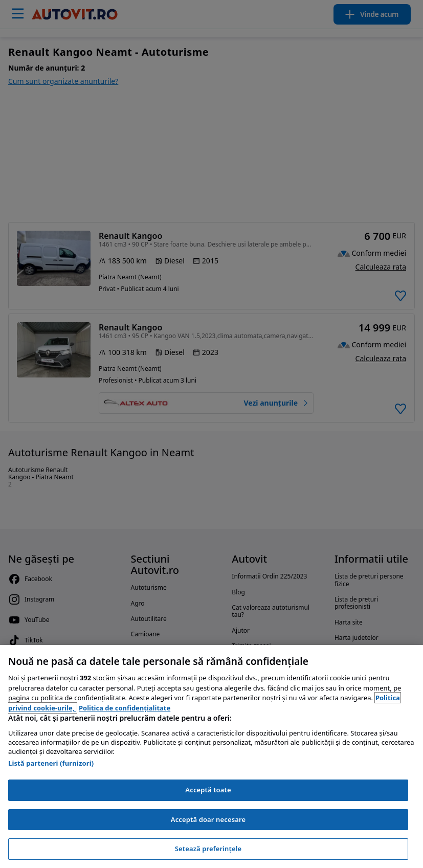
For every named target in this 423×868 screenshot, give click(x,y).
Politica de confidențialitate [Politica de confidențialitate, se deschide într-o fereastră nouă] (125, 708)
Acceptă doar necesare (208, 819)
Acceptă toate (208, 790)
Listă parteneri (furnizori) (51, 763)
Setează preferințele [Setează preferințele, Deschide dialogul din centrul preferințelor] (208, 849)
